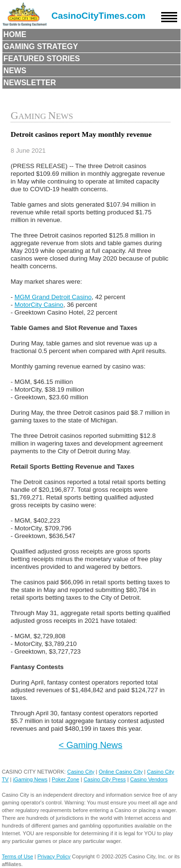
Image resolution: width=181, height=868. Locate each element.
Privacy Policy (54, 856)
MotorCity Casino (39, 305)
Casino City (81, 772)
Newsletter (30, 83)
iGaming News (30, 779)
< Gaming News (91, 745)
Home (15, 34)
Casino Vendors (149, 779)
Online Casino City (120, 772)
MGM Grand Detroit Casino (53, 297)
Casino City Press (104, 779)
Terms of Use (18, 856)
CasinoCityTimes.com (99, 16)
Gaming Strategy (41, 46)
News (15, 71)
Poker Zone (65, 779)
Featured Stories (42, 59)
